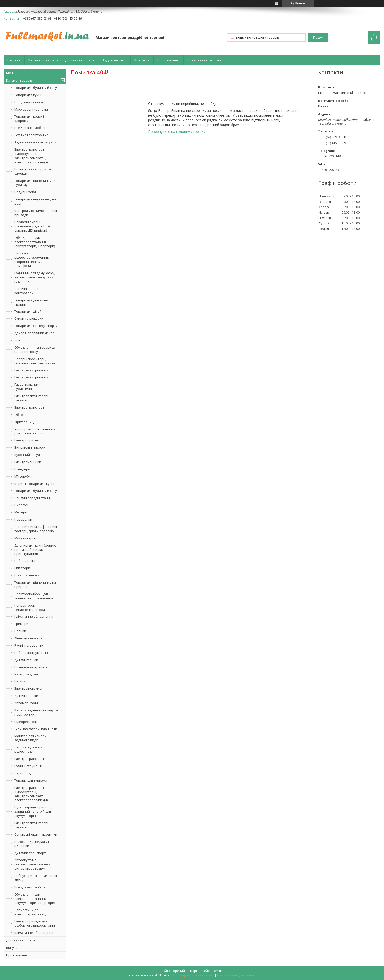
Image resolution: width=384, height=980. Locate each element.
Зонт (18, 340)
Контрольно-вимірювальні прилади (36, 213)
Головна (14, 60)
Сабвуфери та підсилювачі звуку (36, 878)
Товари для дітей (28, 311)
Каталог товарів (41, 60)
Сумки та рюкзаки (29, 318)
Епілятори (22, 568)
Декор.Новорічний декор (34, 333)
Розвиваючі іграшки (31, 667)
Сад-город (23, 773)
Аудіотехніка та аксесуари (35, 142)
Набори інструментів (31, 653)
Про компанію (168, 60)
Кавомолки (23, 519)
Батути (20, 681)
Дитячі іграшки (26, 660)
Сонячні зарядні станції (33, 498)
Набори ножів (25, 561)
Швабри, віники (27, 575)
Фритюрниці (24, 422)
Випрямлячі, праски (30, 447)
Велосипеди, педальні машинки (32, 844)
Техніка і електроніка (31, 135)
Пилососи (22, 505)
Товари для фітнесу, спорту (36, 326)
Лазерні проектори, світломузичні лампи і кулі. (35, 361)
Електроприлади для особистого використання (35, 923)
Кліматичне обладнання (34, 616)
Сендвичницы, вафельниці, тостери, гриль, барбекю (36, 529)
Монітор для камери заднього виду (30, 738)
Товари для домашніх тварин (31, 302)
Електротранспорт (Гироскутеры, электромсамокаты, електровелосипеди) (31, 156)
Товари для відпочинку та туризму (35, 183)
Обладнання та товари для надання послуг (36, 349)
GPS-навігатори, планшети (36, 729)
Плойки (20, 631)
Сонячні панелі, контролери (27, 291)
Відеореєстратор (28, 722)
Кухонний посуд (27, 455)
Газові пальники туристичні (27, 387)
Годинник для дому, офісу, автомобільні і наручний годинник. (35, 277)
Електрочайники (28, 462)
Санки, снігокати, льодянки (36, 834)
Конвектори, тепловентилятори (30, 607)
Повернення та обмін (204, 60)
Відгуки (12, 948)
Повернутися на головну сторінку (177, 132)
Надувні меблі (26, 192)
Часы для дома (26, 674)
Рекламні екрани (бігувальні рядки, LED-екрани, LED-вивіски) (32, 226)
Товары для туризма (31, 780)
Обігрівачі (22, 415)
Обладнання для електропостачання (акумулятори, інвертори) (35, 242)
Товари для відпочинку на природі (35, 584)
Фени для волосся (28, 638)
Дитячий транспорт (30, 853)
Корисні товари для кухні (34, 484)
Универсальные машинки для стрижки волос (35, 431)
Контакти (142, 60)
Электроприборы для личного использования (34, 596)
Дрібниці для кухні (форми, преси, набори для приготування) (35, 550)
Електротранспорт (29, 407)
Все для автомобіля (30, 128)
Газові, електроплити (31, 370)
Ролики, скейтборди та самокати (33, 171)
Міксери (21, 512)
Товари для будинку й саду (36, 88)
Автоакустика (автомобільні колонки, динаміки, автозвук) (33, 864)
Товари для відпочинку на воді (35, 201)
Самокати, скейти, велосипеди (29, 749)
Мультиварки (25, 538)
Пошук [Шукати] (318, 37)
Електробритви (27, 440)
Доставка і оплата (80, 60)
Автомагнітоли (26, 703)
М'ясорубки (24, 476)
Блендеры (23, 469)
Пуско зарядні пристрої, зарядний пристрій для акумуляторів (33, 811)
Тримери (21, 624)
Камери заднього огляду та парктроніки (36, 712)
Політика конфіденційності (237, 975)
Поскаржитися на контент (195, 975)
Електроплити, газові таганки (31, 398)
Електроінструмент (30, 688)
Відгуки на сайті (114, 60)
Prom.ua (217, 971)
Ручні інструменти (29, 645)
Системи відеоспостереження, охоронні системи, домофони (31, 260)
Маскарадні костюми (31, 109)
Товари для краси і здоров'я (29, 118)
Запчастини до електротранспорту (30, 912)
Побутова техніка (29, 102)
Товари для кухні (28, 95)
